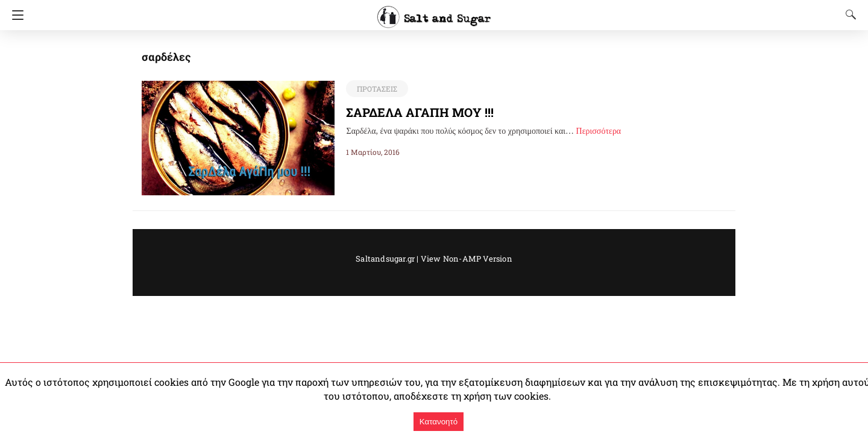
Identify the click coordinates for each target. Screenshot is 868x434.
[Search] (848, 14)
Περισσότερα (599, 131)
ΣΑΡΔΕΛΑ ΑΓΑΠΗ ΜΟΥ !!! (420, 112)
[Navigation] (15, 15)
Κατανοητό (439, 422)
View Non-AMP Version (462, 259)
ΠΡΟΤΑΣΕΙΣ (376, 89)
